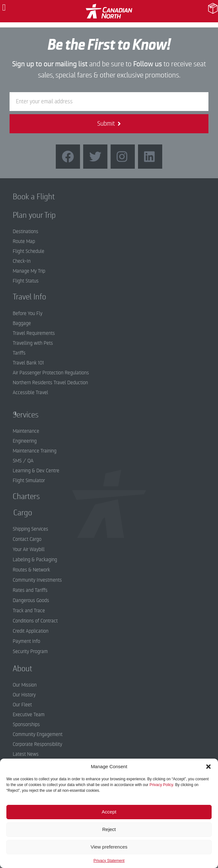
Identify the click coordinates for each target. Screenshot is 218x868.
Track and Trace (29, 611)
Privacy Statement (109, 861)
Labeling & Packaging (35, 560)
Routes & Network (31, 570)
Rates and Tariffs (30, 590)
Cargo (18, 513)
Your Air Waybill (29, 549)
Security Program (30, 651)
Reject (109, 829)
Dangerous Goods (31, 600)
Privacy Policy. (162, 785)
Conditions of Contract (35, 621)
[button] (208, 767)
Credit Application (31, 631)
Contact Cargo (27, 539)
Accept (109, 812)
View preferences (109, 847)
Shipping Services (30, 529)
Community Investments (37, 580)
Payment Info (26, 641)
